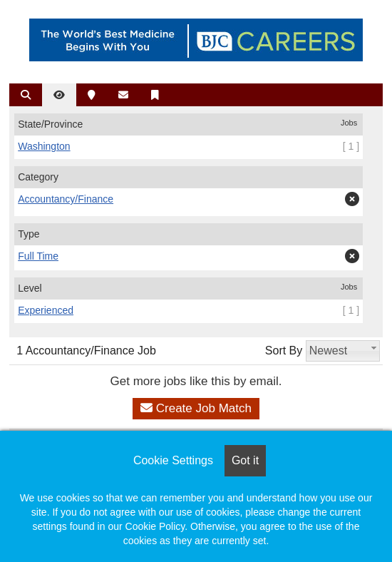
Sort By (284, 351)
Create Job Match (196, 408)
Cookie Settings (173, 460)
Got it (245, 460)
